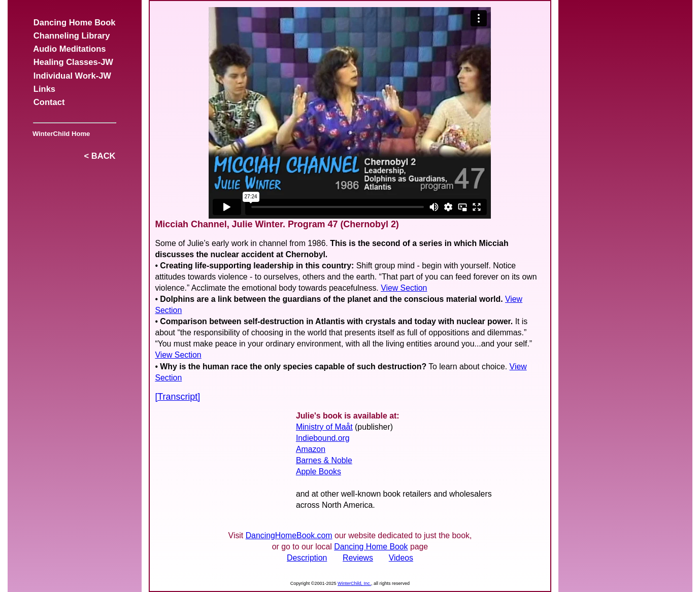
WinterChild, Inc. (354, 583)
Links (45, 89)
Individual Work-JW (72, 76)
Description (307, 558)
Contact (49, 102)
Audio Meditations (70, 49)
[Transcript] (177, 397)
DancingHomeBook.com (289, 535)
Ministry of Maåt (324, 427)
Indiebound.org (323, 438)
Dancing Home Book (75, 23)
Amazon (311, 449)
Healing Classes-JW (73, 62)
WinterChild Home (60, 134)
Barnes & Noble (324, 460)
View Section (404, 288)
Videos (401, 558)
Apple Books (319, 472)
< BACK (99, 156)
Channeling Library (72, 36)
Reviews (358, 558)
